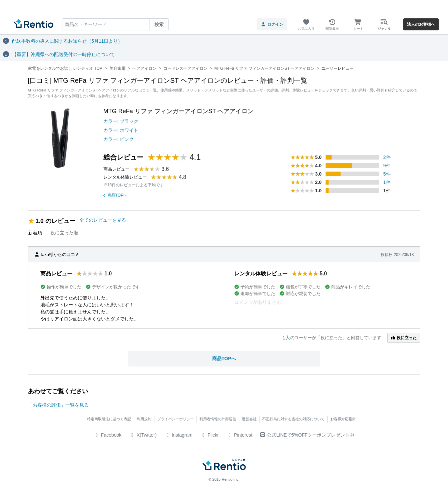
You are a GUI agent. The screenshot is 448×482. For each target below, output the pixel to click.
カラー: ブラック (121, 121)
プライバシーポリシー (175, 419)
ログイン (272, 24)
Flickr (210, 435)
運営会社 (249, 419)
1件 (387, 182)
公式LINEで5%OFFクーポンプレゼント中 (307, 435)
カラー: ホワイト (121, 130)
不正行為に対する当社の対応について (293, 419)
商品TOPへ (115, 195)
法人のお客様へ (421, 24)
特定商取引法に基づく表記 (109, 419)
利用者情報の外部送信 (218, 419)
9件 (387, 166)
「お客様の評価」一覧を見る (58, 405)
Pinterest (240, 435)
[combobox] (115, 24)
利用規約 (144, 419)
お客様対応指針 (343, 419)
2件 (387, 157)
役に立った (404, 338)
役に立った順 (64, 233)
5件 (387, 174)
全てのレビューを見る (103, 220)
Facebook (108, 435)
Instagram (178, 435)
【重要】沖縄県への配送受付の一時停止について (63, 54)
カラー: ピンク (119, 139)
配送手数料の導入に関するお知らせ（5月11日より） (67, 41)
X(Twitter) (143, 435)
